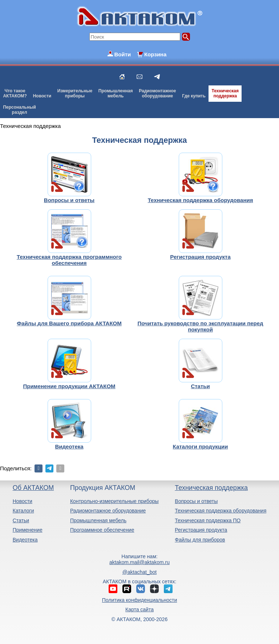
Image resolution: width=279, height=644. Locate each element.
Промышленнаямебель (116, 93)
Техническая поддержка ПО (208, 520)
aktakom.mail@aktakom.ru (139, 562)
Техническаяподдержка (225, 93)
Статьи (21, 520)
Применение (28, 530)
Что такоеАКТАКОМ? (15, 93)
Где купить (194, 96)
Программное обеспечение (102, 530)
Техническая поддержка (211, 488)
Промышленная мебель (98, 520)
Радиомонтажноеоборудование (157, 93)
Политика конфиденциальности (140, 600)
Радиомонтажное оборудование (108, 511)
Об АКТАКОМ (33, 488)
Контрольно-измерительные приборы (114, 501)
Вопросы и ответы (196, 501)
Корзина (155, 54)
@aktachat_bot (139, 572)
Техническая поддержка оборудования (221, 511)
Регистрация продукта (201, 530)
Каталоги (23, 511)
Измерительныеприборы (75, 93)
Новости (42, 96)
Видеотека (25, 540)
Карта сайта (139, 609)
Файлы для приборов (200, 540)
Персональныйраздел (19, 110)
